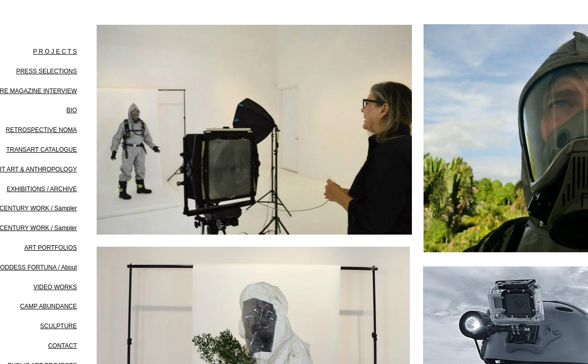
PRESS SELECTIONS (47, 71)
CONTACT (62, 346)
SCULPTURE (58, 326)
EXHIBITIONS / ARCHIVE (42, 189)
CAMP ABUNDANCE (49, 306)
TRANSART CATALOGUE (41, 150)
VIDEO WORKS (55, 287)
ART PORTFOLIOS (51, 248)
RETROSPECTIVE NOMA (41, 130)
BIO (72, 110)
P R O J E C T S (55, 52)
